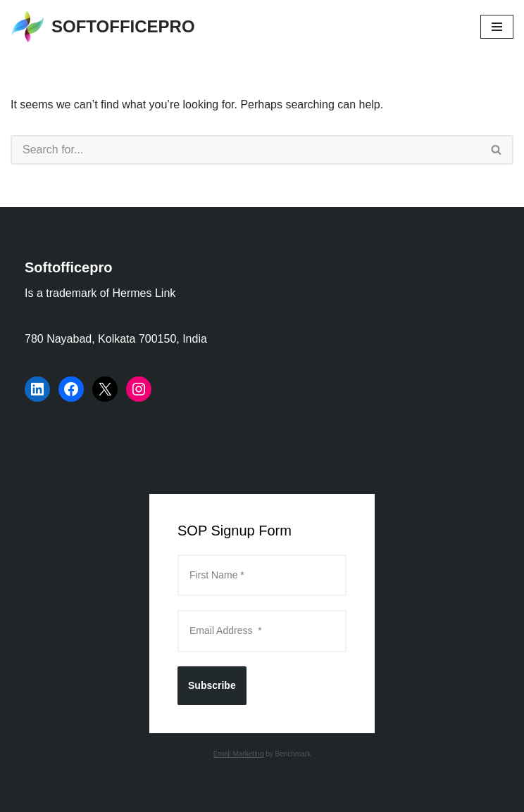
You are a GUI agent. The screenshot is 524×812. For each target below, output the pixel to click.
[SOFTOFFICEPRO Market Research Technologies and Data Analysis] (103, 27)
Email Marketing (239, 754)
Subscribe (212, 685)
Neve (198, 797)
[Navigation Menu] (497, 27)
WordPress (311, 797)
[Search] (245, 150)
